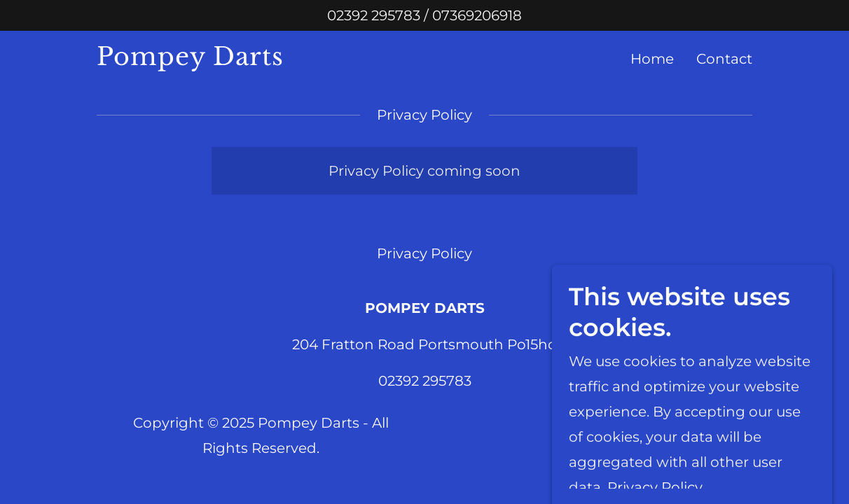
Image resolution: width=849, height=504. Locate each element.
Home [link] (652, 59)
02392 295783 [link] (374, 15)
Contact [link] (724, 59)
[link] (212, 60)
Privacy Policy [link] (424, 253)
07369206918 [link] (477, 15)
